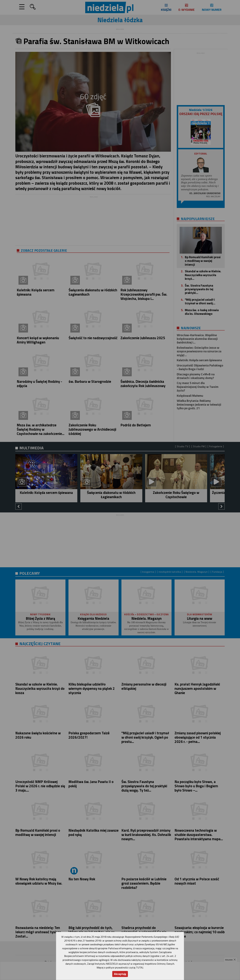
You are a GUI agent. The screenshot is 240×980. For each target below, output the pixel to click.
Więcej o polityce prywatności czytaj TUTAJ (120, 967)
